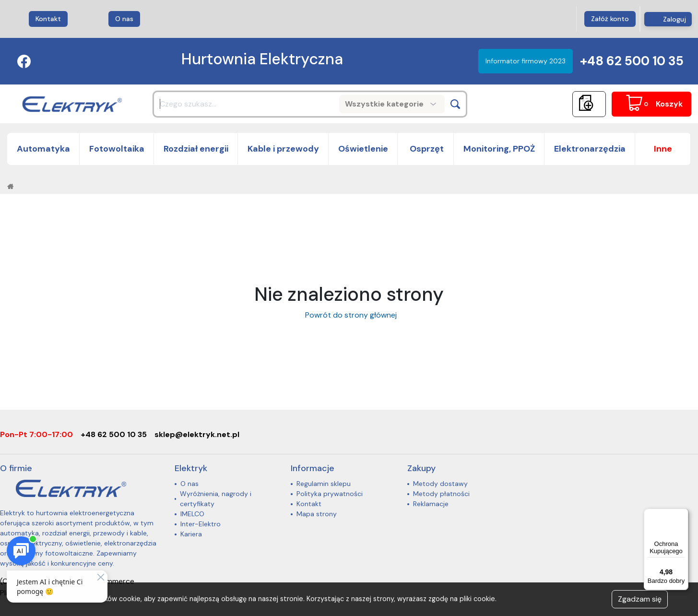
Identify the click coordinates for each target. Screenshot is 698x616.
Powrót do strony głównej (349, 315)
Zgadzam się (640, 599)
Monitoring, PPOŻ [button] (499, 149)
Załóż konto (610, 19)
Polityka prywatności (330, 494)
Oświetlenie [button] (363, 149)
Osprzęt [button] (426, 149)
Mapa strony (317, 514)
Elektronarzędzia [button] (590, 149)
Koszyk (669, 104)
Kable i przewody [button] (283, 149)
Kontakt (48, 19)
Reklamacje (431, 504)
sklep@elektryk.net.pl (197, 434)
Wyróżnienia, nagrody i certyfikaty (216, 499)
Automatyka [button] (43, 149)
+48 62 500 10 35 (632, 61)
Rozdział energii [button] (196, 149)
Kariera (191, 534)
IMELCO (192, 514)
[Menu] (683, 514)
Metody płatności (441, 494)
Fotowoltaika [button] (117, 149)
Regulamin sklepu (324, 484)
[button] (663, 149)
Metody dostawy (440, 484)
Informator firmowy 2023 (526, 61)
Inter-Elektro (201, 524)
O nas (124, 19)
